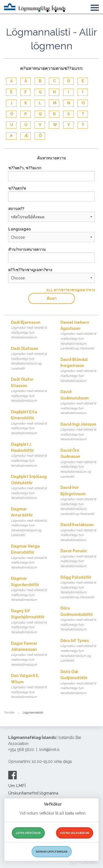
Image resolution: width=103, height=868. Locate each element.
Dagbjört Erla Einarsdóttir (30, 423)
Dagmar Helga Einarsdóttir (30, 557)
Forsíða (9, 713)
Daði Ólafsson (30, 359)
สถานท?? (16, 209)
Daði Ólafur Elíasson (30, 390)
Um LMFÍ (17, 786)
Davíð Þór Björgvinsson (80, 501)
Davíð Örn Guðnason (80, 464)
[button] (95, 7)
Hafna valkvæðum (75, 833)
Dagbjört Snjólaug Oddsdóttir (30, 487)
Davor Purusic (80, 559)
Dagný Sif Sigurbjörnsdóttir (30, 622)
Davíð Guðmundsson (80, 403)
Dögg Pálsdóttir (80, 587)
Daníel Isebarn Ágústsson (80, 336)
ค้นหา (52, 298)
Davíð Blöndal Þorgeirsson (80, 370)
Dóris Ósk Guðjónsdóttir (80, 683)
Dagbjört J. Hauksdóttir (30, 455)
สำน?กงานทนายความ (27, 249)
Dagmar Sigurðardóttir (30, 589)
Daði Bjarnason (30, 330)
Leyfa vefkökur (28, 833)
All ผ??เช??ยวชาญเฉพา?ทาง (70, 290)
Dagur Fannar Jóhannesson (30, 654)
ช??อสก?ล (17, 188)
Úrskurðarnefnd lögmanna (33, 793)
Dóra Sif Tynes (80, 651)
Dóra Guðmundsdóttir (80, 619)
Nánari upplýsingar (52, 852)
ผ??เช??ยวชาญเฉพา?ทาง (30, 270)
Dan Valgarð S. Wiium (30, 686)
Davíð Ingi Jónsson (80, 432)
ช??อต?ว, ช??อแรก (25, 168)
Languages (20, 229)
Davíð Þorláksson (80, 532)
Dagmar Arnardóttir (30, 522)
